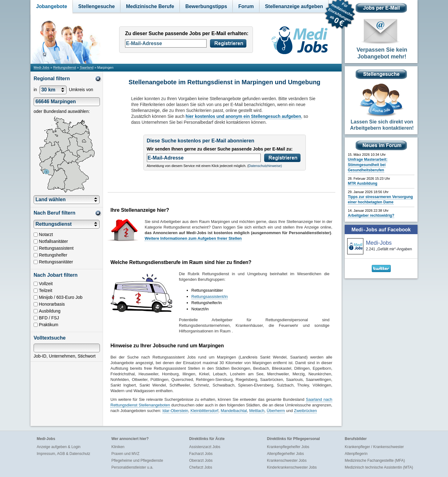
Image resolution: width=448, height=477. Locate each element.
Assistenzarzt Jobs (205, 447)
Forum (246, 6)
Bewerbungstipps (206, 6)
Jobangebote (52, 6)
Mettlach (257, 411)
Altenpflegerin (356, 454)
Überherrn (276, 411)
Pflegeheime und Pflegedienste (137, 461)
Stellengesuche (97, 6)
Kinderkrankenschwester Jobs (292, 467)
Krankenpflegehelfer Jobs (288, 447)
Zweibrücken (306, 411)
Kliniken (118, 447)
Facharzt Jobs (201, 454)
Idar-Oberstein (175, 411)
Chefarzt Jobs (201, 467)
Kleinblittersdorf (204, 411)
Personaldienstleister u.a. (132, 467)
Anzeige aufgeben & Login (59, 447)
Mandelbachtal (234, 411)
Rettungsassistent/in (210, 296)
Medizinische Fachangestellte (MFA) (375, 461)
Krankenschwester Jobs (287, 461)
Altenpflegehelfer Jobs (285, 454)
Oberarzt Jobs (201, 461)
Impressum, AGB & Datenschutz (63, 454)
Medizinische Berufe (150, 6)
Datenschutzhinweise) (265, 166)
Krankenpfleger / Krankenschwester (374, 447)
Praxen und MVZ (125, 454)
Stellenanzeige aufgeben (294, 6)
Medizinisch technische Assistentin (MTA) (379, 467)
